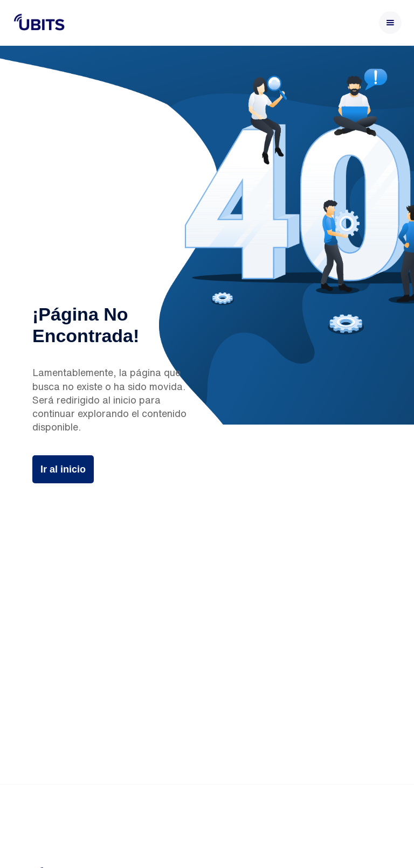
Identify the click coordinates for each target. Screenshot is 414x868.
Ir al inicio (63, 469)
